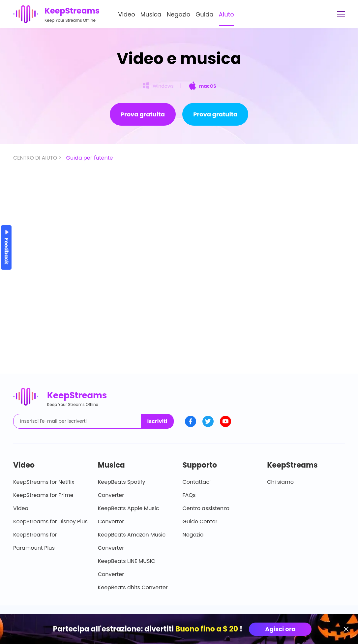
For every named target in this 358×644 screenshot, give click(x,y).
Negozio (179, 14)
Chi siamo (280, 482)
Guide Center (200, 521)
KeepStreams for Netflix (44, 482)
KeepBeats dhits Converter (133, 587)
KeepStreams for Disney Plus (50, 521)
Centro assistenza (206, 508)
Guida (204, 14)
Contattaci (197, 482)
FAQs (189, 495)
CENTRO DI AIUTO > (38, 158)
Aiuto (226, 14)
